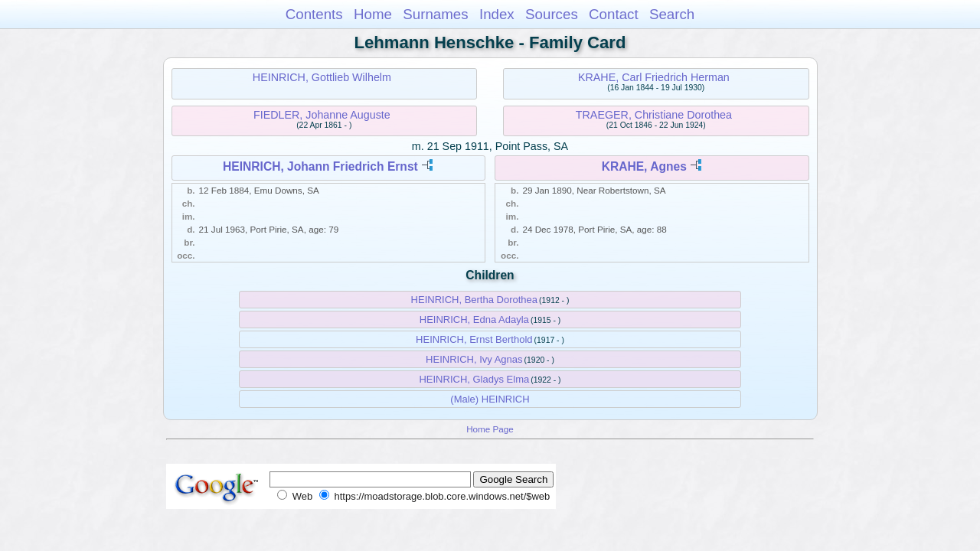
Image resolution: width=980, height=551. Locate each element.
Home (373, 14)
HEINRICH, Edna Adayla (474, 320)
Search (672, 14)
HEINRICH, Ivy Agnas (474, 359)
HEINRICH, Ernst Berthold (474, 339)
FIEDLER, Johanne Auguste (322, 115)
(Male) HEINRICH (490, 399)
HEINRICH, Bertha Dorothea (474, 300)
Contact (614, 14)
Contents (314, 14)
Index (497, 14)
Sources (552, 14)
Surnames (435, 14)
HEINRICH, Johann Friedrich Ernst (320, 166)
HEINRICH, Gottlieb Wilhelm (322, 77)
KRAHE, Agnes (644, 166)
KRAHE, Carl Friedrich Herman (654, 77)
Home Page (490, 429)
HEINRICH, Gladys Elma (474, 379)
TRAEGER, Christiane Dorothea (654, 115)
